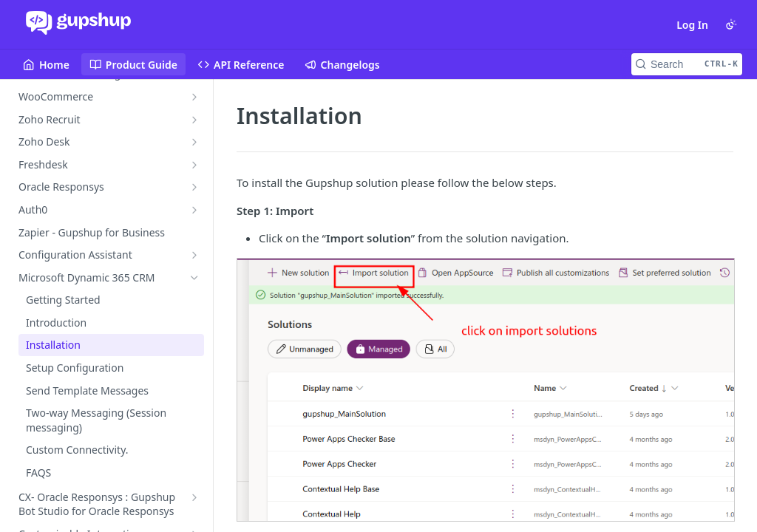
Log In (692, 25)
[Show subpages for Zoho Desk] (194, 142)
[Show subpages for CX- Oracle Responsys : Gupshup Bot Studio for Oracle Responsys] (194, 497)
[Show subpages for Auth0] (194, 210)
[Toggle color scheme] (731, 24)
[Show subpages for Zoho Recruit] (194, 120)
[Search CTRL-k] (687, 64)
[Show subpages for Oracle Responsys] (194, 187)
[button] (485, 390)
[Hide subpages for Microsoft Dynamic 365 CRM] (194, 278)
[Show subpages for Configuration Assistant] (194, 255)
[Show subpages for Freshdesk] (194, 165)
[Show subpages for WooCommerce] (194, 97)
